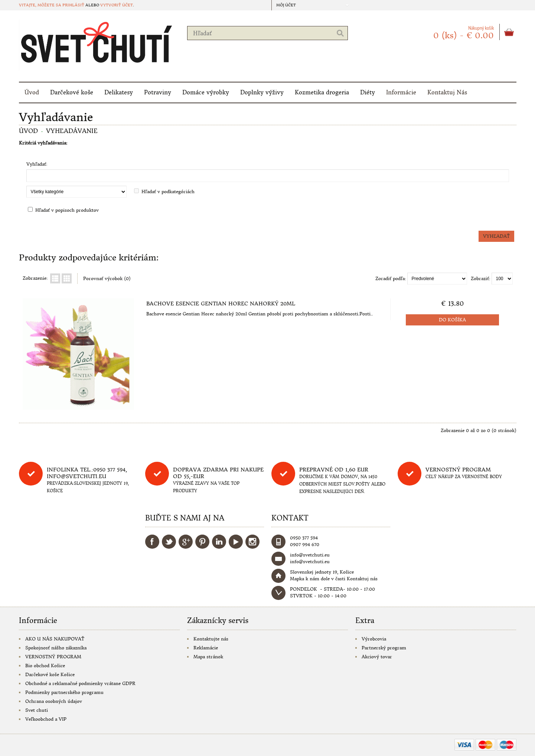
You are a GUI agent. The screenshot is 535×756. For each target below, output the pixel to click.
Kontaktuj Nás (447, 92)
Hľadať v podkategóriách (168, 192)
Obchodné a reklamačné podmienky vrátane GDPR (80, 683)
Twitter (169, 542)
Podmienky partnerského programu (64, 692)
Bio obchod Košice (45, 666)
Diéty (368, 92)
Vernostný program (458, 470)
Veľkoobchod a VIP (46, 719)
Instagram (252, 542)
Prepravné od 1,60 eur (334, 470)
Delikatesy (119, 92)
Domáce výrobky (206, 92)
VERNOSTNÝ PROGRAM (53, 657)
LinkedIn (219, 542)
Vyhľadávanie (72, 131)
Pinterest (202, 542)
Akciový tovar (377, 657)
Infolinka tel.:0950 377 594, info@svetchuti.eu (87, 473)
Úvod (32, 92)
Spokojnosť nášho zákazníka (56, 648)
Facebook (152, 542)
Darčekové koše (72, 92)
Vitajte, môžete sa (41, 5)
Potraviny (158, 92)
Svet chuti (37, 710)
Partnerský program (384, 648)
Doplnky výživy (262, 92)
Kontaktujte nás (211, 639)
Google (186, 542)
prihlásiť (73, 5)
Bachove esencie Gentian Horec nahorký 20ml (221, 304)
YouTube (236, 542)
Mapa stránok (208, 657)
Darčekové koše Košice (50, 674)
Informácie (401, 92)
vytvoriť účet (117, 5)
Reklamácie (206, 648)
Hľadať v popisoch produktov (67, 210)
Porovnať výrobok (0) (107, 278)
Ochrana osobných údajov (54, 701)
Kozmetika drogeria (322, 92)
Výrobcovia (374, 639)
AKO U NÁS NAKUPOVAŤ (55, 639)
